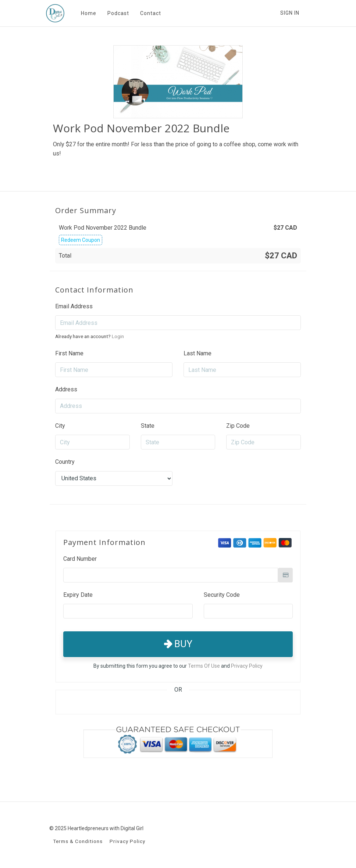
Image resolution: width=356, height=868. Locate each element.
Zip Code (238, 426)
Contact (150, 13)
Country (65, 462)
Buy (178, 644)
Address (66, 389)
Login (118, 336)
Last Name (197, 353)
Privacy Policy (247, 666)
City (60, 426)
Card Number (80, 559)
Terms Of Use (204, 666)
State (148, 426)
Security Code (222, 595)
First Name (69, 353)
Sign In (290, 13)
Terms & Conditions (78, 841)
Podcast (118, 13)
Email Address (74, 306)
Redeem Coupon (81, 240)
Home (88, 13)
